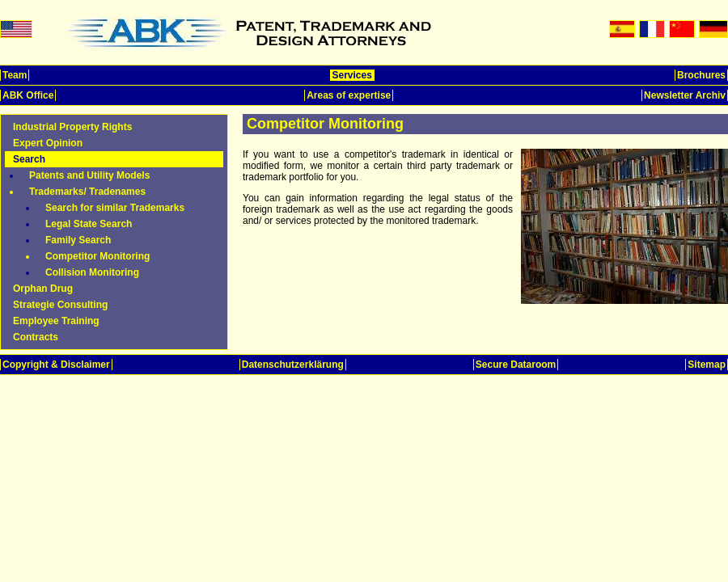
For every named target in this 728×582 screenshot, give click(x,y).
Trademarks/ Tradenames (87, 192)
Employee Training (56, 321)
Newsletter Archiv (685, 95)
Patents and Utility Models (89, 175)
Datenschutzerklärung (293, 365)
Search (29, 159)
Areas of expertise (349, 95)
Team (15, 75)
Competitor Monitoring (97, 256)
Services (352, 75)
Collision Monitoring (92, 272)
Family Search (78, 240)
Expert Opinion (48, 143)
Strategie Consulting (60, 305)
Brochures (701, 75)
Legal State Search (89, 224)
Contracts (36, 337)
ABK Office (28, 95)
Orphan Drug (43, 289)
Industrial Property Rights (72, 127)
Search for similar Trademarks (115, 208)
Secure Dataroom (516, 365)
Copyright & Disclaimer (56, 365)
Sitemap (707, 365)
